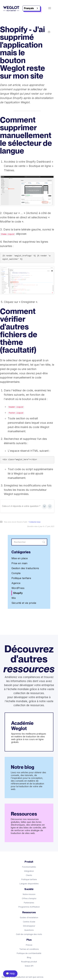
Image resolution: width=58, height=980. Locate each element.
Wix (14, 598)
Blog (29, 957)
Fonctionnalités (29, 867)
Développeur (29, 926)
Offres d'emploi (29, 898)
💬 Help (10, 974)
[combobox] (31, 8)
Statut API (29, 966)
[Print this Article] (49, 32)
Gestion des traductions (25, 568)
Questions (29, 930)
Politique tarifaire (21, 578)
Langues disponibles (29, 884)
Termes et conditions (29, 949)
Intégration (29, 871)
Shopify (18, 593)
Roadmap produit (29, 962)
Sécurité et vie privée (24, 603)
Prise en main (19, 563)
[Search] (29, 542)
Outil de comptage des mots (29, 934)
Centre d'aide (29, 922)
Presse (29, 945)
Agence (16, 583)
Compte (16, 573)
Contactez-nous (35, 522)
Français (29, 8)
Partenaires (29, 903)
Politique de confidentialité (29, 953)
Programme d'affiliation (29, 907)
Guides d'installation (29, 918)
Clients (29, 875)
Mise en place (20, 558)
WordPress (18, 588)
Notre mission (29, 894)
